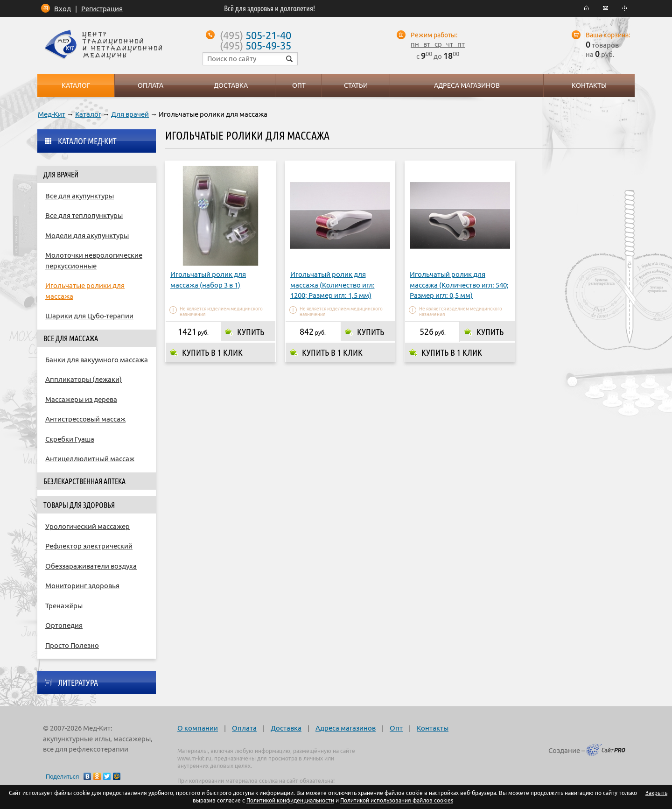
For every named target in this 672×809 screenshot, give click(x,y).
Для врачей (130, 114)
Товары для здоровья (79, 505)
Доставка (286, 728)
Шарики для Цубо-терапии (89, 316)
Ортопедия (64, 625)
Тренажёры (64, 606)
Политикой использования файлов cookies (397, 800)
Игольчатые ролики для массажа (85, 291)
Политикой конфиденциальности (290, 800)
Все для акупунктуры (80, 196)
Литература (78, 682)
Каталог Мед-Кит (87, 141)
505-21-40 (255, 35)
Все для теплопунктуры (84, 215)
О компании (198, 728)
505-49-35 (255, 46)
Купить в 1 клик (212, 352)
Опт (396, 728)
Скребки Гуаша (70, 439)
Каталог (88, 114)
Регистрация (102, 9)
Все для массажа (71, 338)
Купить (251, 332)
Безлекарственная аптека (84, 481)
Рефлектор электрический (89, 546)
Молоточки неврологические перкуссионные (94, 260)
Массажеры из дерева (81, 399)
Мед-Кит (52, 114)
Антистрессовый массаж (85, 419)
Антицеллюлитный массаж (90, 459)
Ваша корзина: (608, 35)
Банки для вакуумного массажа (97, 360)
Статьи (356, 85)
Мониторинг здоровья (82, 586)
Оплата (244, 728)
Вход (63, 9)
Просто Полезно (72, 645)
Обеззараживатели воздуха (91, 566)
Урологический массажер (87, 526)
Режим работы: (434, 35)
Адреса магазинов (346, 728)
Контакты (433, 728)
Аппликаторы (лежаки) (84, 379)
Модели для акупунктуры (87, 236)
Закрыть (656, 793)
